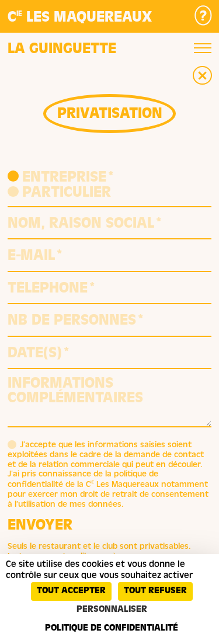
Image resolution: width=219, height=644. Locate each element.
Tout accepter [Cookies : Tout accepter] (71, 591)
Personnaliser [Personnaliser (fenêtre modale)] (112, 610)
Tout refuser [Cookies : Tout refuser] (155, 591)
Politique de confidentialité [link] (112, 629)
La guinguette (62, 50)
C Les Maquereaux (80, 19)
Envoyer (40, 527)
